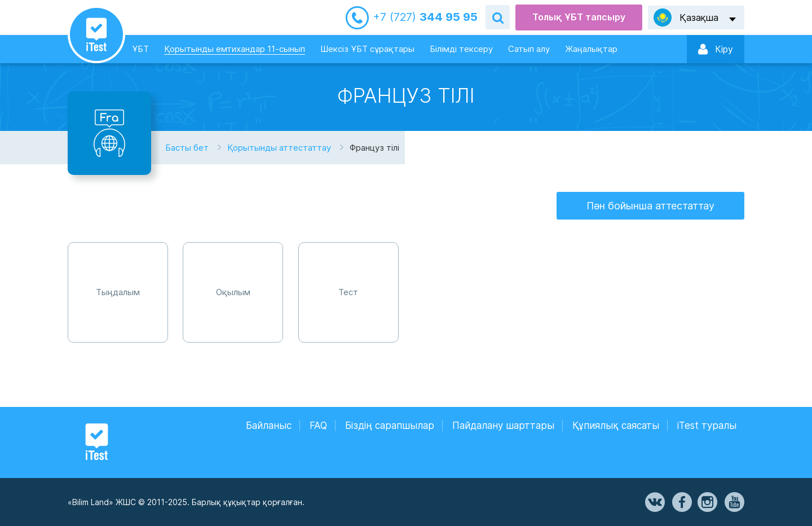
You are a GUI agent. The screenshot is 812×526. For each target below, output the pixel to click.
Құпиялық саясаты (616, 426)
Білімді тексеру (461, 49)
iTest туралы (707, 426)
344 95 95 (425, 17)
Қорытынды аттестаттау (279, 148)
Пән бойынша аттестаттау (650, 206)
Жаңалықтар (591, 49)
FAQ (318, 426)
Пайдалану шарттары (503, 426)
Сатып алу (529, 49)
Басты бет (187, 148)
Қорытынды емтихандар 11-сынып (235, 49)
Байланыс (269, 426)
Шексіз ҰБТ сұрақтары (367, 49)
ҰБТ (140, 49)
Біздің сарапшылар (390, 426)
